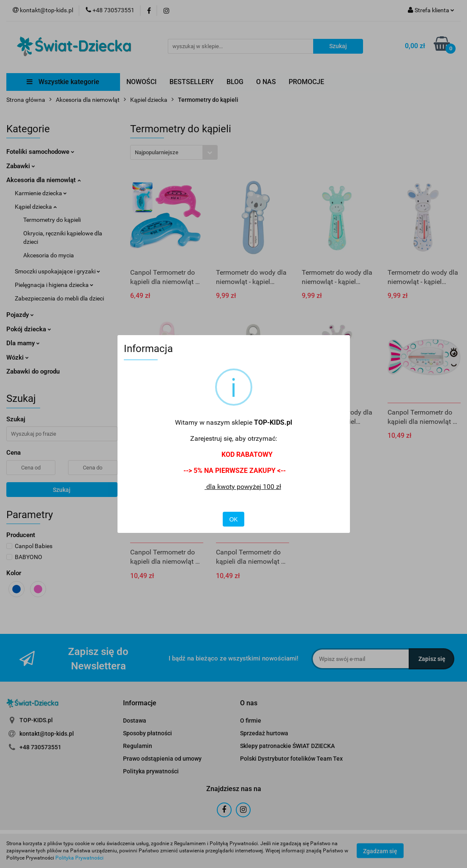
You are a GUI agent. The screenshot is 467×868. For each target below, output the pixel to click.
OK (233, 519)
